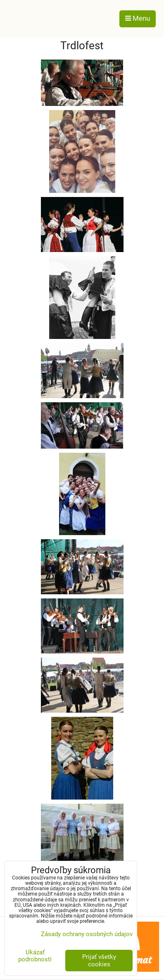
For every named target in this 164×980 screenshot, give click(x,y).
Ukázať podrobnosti (35, 956)
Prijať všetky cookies (99, 961)
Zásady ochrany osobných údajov (87, 934)
